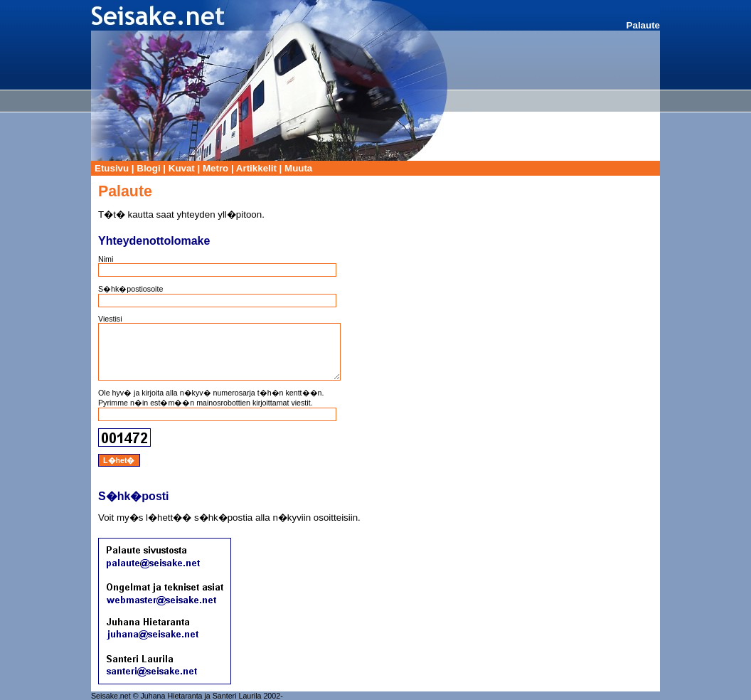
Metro (215, 168)
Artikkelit (256, 168)
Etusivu (112, 168)
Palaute (643, 25)
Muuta (298, 168)
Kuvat (182, 168)
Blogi (148, 168)
